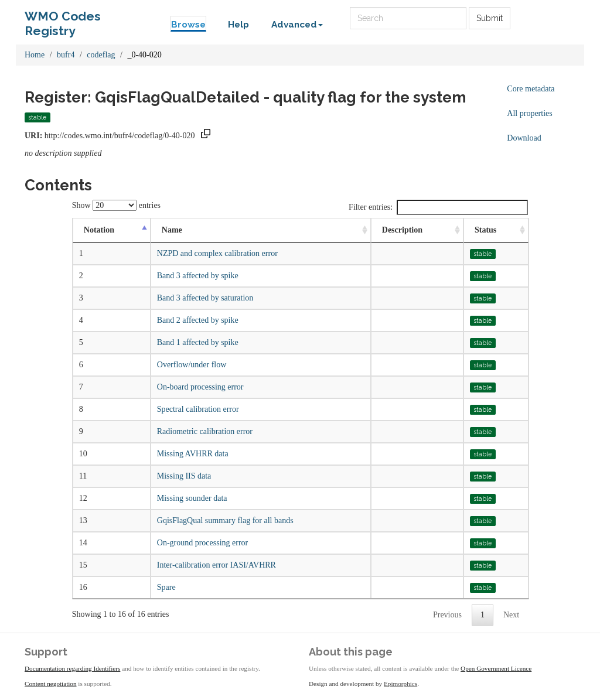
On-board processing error (200, 387)
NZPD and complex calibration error (217, 253)
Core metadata (531, 89)
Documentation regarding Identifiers (72, 668)
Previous (447, 615)
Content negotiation (51, 684)
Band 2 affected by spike (198, 320)
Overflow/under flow (192, 365)
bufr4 (66, 55)
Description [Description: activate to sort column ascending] (402, 230)
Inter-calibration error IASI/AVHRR (217, 565)
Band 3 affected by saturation (205, 298)
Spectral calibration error (198, 409)
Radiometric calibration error (205, 431)
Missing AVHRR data (193, 454)
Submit (490, 18)
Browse (188, 25)
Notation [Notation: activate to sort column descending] (99, 230)
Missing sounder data (192, 498)
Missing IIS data (184, 476)
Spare (166, 587)
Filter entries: (438, 207)
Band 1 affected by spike (198, 342)
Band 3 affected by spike (198, 276)
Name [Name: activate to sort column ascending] (172, 230)
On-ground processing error (203, 543)
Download (524, 138)
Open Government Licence (496, 668)
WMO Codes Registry (63, 19)
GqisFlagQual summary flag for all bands (225, 520)
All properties (529, 113)
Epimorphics (400, 684)
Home (35, 55)
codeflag (101, 55)
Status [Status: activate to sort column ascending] (485, 230)
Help (238, 25)
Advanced (297, 25)
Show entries (116, 205)
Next (511, 615)
